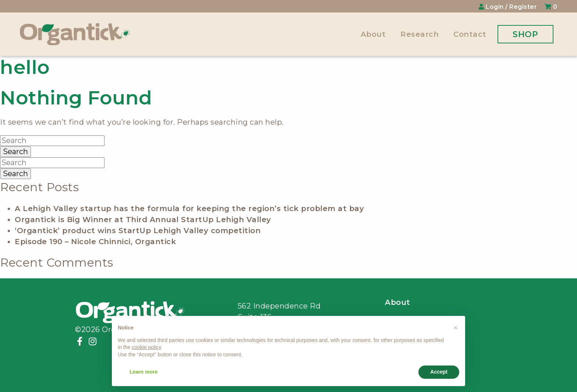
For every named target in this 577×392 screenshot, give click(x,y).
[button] (456, 328)
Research (420, 34)
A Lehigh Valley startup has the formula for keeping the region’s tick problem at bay (189, 209)
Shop (525, 34)
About (373, 34)
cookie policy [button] (146, 347)
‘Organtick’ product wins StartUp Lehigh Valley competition (138, 231)
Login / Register (509, 7)
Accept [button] (439, 372)
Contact (470, 34)
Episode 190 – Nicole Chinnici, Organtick (95, 242)
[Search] (52, 141)
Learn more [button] (144, 372)
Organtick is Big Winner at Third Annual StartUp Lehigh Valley (143, 220)
